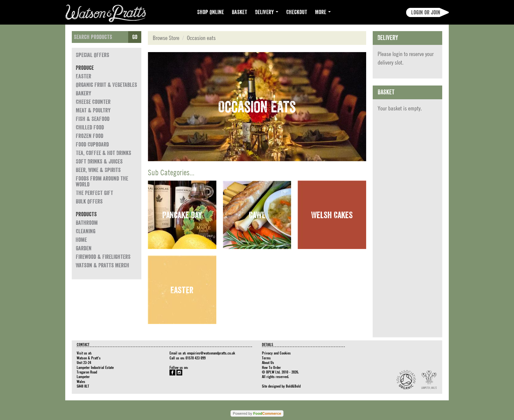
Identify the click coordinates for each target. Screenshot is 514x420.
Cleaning (86, 231)
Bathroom (87, 223)
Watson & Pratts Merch (102, 265)
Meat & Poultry (93, 110)
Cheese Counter (93, 102)
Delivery (267, 12)
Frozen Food (89, 136)
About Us (268, 362)
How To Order (271, 367)
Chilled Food (90, 127)
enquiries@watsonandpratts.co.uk (211, 353)
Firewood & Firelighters (103, 257)
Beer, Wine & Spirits (98, 170)
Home (81, 240)
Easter (83, 76)
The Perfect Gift (94, 193)
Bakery (83, 93)
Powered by (257, 413)
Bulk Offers (89, 201)
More (323, 12)
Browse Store (166, 38)
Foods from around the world (102, 181)
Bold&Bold (293, 386)
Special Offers (92, 55)
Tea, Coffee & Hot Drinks (103, 153)
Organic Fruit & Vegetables (106, 85)
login (397, 54)
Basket (239, 12)
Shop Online (210, 12)
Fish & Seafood (93, 119)
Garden (84, 248)
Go (135, 37)
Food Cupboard (92, 144)
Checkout (297, 12)
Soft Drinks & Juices (99, 162)
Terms (266, 358)
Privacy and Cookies (276, 353)
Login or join (426, 12)
